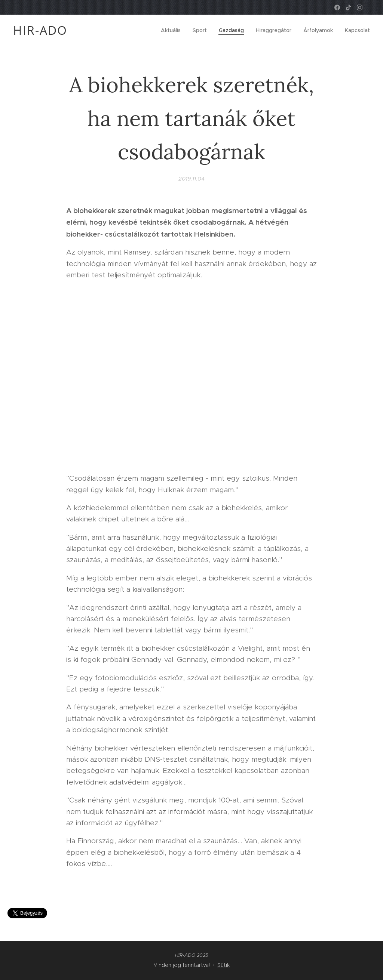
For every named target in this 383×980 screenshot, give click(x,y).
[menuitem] (173, 30)
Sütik (223, 965)
